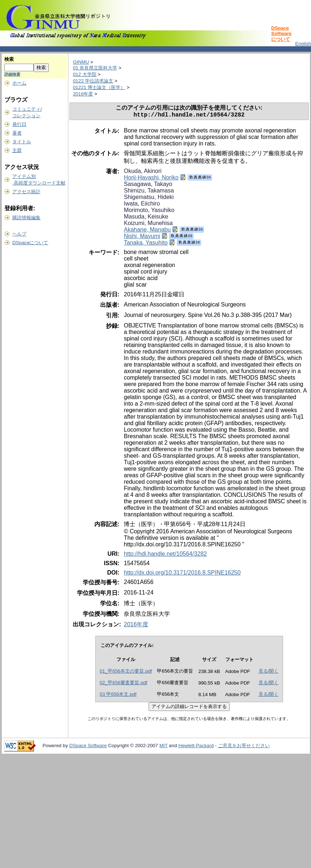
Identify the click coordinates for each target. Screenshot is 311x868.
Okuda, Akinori (142, 172)
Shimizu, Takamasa (149, 192)
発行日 (19, 124)
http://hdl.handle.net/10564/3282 (165, 555)
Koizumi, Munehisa (148, 225)
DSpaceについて (30, 243)
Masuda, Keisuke (146, 218)
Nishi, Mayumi (142, 238)
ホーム (19, 83)
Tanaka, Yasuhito (146, 244)
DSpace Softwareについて (281, 34)
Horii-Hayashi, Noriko (151, 179)
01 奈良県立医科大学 (95, 68)
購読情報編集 (26, 218)
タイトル (22, 142)
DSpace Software (88, 747)
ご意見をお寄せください (244, 747)
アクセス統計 (26, 192)
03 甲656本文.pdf (118, 696)
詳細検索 (12, 74)
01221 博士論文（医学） (99, 87)
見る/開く (269, 672)
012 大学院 (85, 74)
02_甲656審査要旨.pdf (124, 684)
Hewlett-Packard (196, 747)
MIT (164, 747)
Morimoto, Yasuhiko (149, 211)
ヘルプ (19, 234)
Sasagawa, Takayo (148, 185)
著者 (17, 133)
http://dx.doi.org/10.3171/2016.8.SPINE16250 (182, 574)
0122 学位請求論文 (93, 81)
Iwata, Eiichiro (142, 205)
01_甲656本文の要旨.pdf (126, 672)
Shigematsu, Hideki (149, 198)
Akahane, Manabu (147, 231)
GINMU (81, 62)
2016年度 (83, 94)
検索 (9, 59)
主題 (17, 150)
